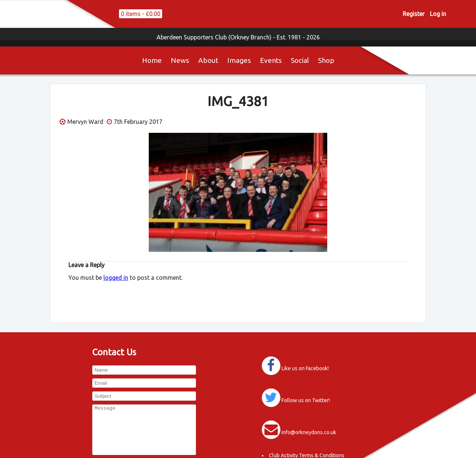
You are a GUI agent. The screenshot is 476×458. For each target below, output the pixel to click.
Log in (438, 14)
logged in (116, 278)
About (208, 60)
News (180, 60)
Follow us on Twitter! (306, 400)
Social (300, 60)
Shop (326, 60)
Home (152, 60)
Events (271, 60)
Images (239, 60)
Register (414, 14)
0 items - (141, 14)
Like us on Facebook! (305, 368)
